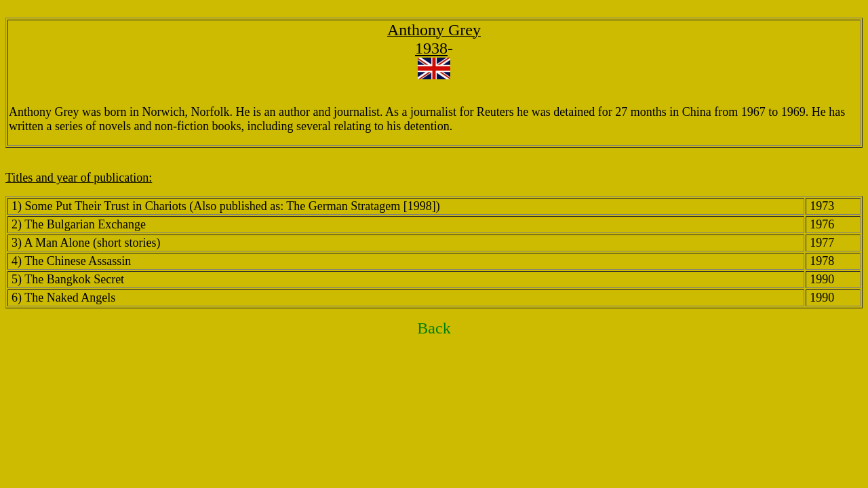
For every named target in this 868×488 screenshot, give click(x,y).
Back (434, 328)
